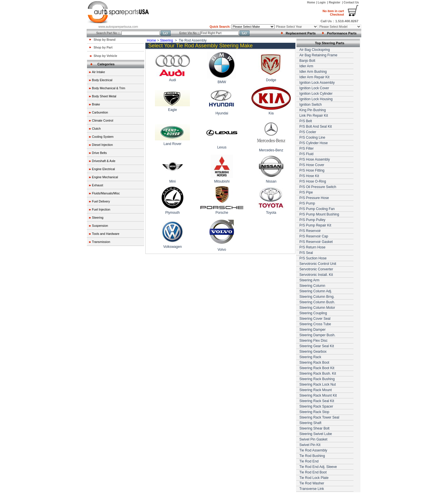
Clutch (96, 129)
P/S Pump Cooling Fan (317, 209)
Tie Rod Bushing (312, 456)
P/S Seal (306, 253)
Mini (173, 181)
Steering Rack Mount (316, 390)
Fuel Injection (101, 209)
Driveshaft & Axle (104, 161)
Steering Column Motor (317, 308)
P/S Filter (307, 148)
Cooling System (103, 137)
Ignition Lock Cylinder (316, 94)
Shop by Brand (105, 40)
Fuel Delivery (101, 201)
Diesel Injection (102, 145)
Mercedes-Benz (271, 150)
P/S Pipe (306, 192)
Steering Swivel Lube (316, 434)
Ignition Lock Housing (316, 99)
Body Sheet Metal (104, 96)
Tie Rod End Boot (313, 472)
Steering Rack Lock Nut (318, 384)
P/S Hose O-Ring (313, 181)
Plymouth (173, 213)
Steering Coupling (313, 313)
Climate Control (102, 120)
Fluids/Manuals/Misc (106, 193)
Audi (173, 80)
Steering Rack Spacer (316, 406)
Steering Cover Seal (315, 319)
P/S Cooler (308, 132)
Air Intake (98, 72)
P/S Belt (306, 121)
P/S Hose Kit (309, 176)
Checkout (333, 13)
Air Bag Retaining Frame (318, 55)
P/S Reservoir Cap (314, 236)
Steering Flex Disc (313, 341)
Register (335, 2)
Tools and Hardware (106, 234)
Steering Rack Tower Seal (319, 417)
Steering (98, 218)
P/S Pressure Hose (314, 198)
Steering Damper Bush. (318, 335)
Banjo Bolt (307, 61)
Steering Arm (309, 280)
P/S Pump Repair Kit (315, 225)
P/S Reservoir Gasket (316, 242)
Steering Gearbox (313, 352)
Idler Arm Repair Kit (314, 77)
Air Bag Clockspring (315, 50)
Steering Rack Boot (314, 363)
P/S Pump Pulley (312, 220)
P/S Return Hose (312, 247)
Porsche (222, 213)
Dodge (271, 80)
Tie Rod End (309, 461)
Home (311, 2)
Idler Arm (306, 66)
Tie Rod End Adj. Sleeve (318, 467)
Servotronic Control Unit (318, 264)
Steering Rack (310, 357)
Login (322, 2)
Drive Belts (99, 153)
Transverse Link (312, 489)
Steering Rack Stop (314, 412)
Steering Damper (313, 330)
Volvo (222, 250)
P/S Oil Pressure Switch (318, 187)
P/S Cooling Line (312, 137)
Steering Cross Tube (315, 324)
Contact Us (351, 2)
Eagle (172, 110)
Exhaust (98, 185)
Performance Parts (342, 33)
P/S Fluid (307, 154)
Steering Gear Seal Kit (317, 346)
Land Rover (173, 144)
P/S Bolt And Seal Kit (316, 127)
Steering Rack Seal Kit (317, 401)
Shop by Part (103, 47)
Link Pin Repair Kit (314, 116)
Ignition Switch (311, 105)
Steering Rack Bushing (317, 379)
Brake (96, 104)
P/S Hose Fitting (312, 170)
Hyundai (222, 113)
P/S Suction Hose (313, 258)
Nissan (271, 181)
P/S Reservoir (310, 231)
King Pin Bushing (313, 110)
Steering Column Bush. (317, 302)
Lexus (222, 147)
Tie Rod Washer (312, 483)
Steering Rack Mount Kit (318, 395)
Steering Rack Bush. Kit (318, 374)
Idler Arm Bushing (313, 72)
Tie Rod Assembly (313, 450)
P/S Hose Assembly (315, 159)
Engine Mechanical (105, 177)
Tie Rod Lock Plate (314, 478)
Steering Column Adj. (316, 291)
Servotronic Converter (316, 269)
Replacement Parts (301, 33)
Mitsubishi (222, 181)
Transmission (101, 242)
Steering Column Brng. (317, 297)
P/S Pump (307, 203)
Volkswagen (173, 247)
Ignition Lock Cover (314, 88)
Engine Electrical (103, 169)
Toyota (271, 213)
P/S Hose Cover (312, 165)
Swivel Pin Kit (310, 445)
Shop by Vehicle (105, 56)
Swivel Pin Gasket (313, 439)
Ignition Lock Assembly (317, 83)
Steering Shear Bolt (314, 428)
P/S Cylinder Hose (314, 143)
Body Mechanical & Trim (109, 88)
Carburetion (100, 112)
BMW (222, 82)
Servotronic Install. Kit (316, 275)
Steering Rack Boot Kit (317, 368)
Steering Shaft (310, 423)
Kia (271, 113)
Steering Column (312, 286)
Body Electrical (102, 80)
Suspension (100, 226)
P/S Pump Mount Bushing (319, 214)
